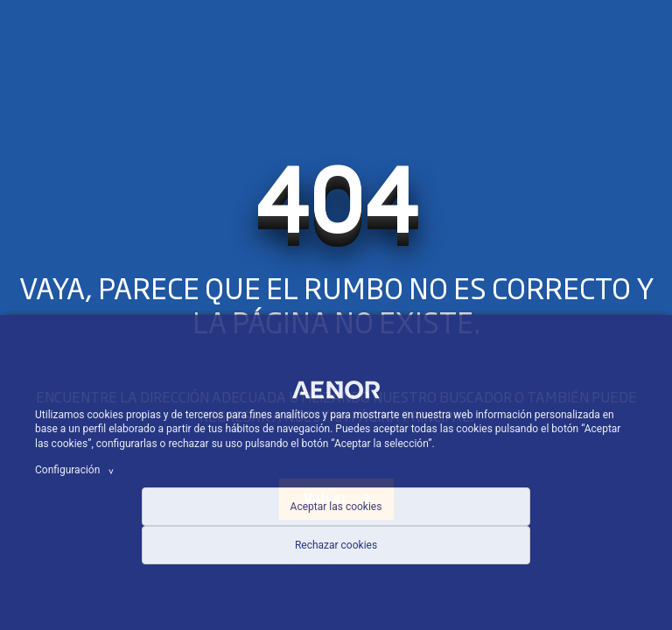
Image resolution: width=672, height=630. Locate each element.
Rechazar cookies (336, 545)
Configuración (77, 470)
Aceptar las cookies (336, 507)
